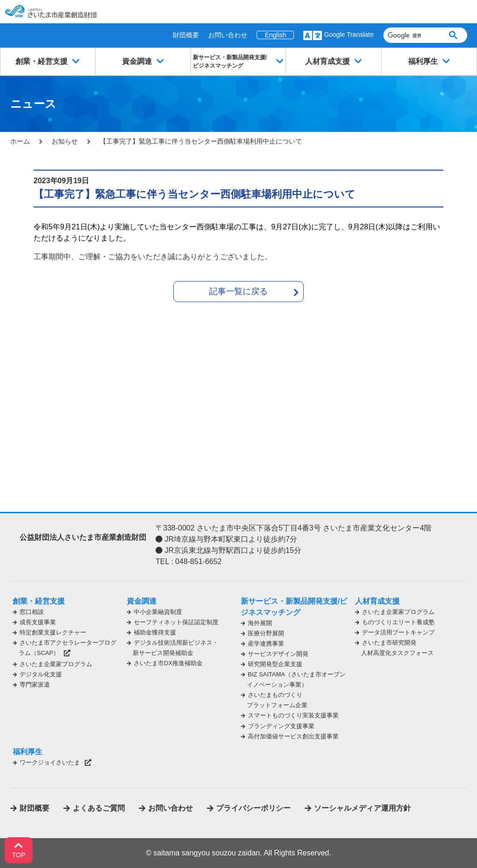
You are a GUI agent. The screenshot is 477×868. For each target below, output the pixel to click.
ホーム (20, 141)
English (275, 35)
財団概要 (186, 35)
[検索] (411, 35)
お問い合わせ (228, 35)
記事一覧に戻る (238, 291)
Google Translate (349, 34)
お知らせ (65, 141)
